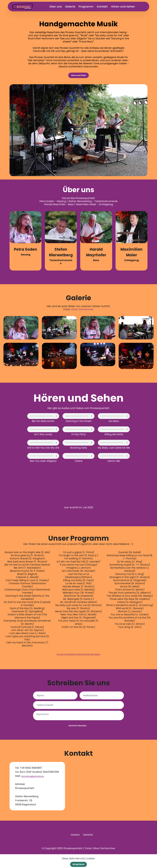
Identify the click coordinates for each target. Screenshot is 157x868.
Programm (90, 7)
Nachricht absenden (77, 732)
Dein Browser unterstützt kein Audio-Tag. (43, 418)
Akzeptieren (78, 864)
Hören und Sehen (127, 7)
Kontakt (106, 7)
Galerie (74, 7)
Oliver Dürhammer (82, 312)
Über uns (59, 7)
